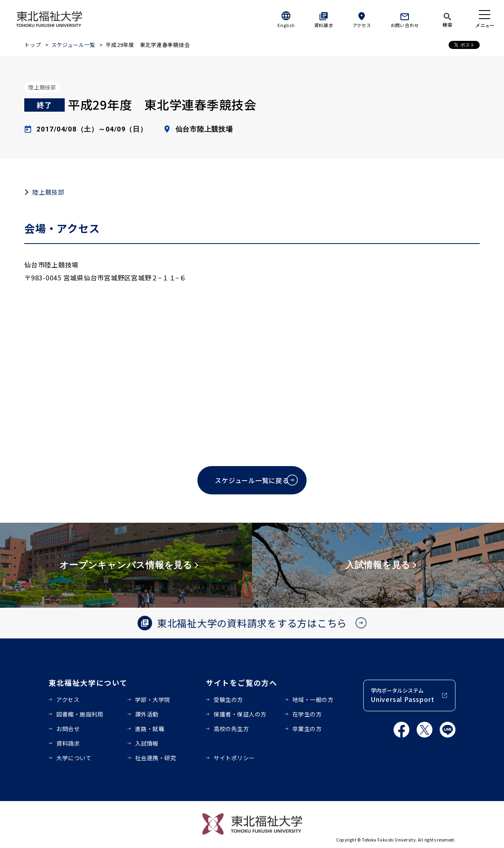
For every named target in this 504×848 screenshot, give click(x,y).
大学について (74, 758)
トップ (33, 45)
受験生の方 (228, 700)
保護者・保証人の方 (240, 714)
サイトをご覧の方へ (242, 683)
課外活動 (147, 714)
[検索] (447, 19)
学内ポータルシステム (402, 695)
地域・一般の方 (313, 700)
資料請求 (324, 25)
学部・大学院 (153, 700)
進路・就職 (150, 729)
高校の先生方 (231, 729)
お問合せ (68, 729)
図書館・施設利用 (80, 714)
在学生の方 (307, 714)
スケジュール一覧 (73, 45)
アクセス (362, 25)
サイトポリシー (234, 758)
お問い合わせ (405, 25)
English (286, 25)
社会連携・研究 (156, 758)
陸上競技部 (48, 192)
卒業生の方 (307, 729)
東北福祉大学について (88, 683)
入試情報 (147, 743)
